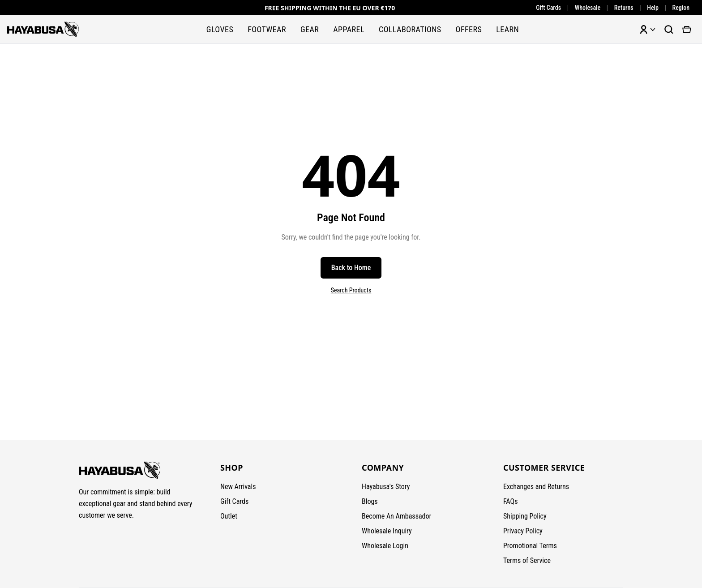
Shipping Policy (525, 516)
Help (653, 8)
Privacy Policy (523, 531)
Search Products (351, 290)
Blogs (370, 501)
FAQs (510, 501)
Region (681, 8)
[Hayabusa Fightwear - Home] (43, 29)
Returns (624, 8)
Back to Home (351, 268)
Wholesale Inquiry (387, 531)
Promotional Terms (530, 546)
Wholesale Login (385, 546)
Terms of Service (527, 560)
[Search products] (669, 30)
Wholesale (588, 8)
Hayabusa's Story (386, 487)
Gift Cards (548, 8)
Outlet (229, 516)
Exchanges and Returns (536, 487)
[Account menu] (647, 30)
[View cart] (687, 30)
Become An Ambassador (396, 516)
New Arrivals (238, 487)
